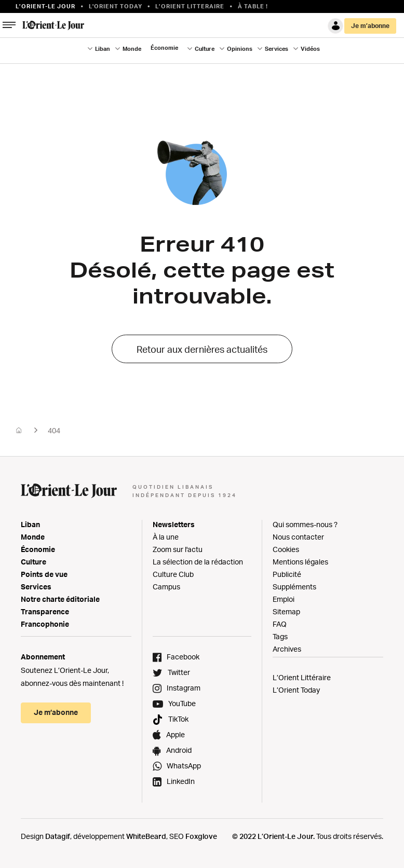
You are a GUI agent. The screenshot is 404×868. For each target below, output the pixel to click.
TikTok (178, 719)
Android (179, 750)
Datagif (58, 836)
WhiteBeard (146, 836)
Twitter (179, 672)
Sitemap (286, 611)
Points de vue (44, 574)
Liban (103, 49)
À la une (166, 537)
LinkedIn (181, 781)
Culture (205, 49)
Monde (132, 49)
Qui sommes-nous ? (305, 524)
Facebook (183, 657)
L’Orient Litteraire (190, 6)
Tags (280, 636)
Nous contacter (298, 537)
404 (54, 430)
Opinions (240, 49)
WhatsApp (184, 766)
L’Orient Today (296, 690)
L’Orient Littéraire (302, 677)
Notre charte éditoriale (60, 599)
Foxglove (201, 836)
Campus (166, 587)
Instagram (184, 688)
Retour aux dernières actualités (202, 349)
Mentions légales (300, 562)
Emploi (284, 599)
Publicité (287, 574)
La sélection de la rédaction (198, 562)
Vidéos (310, 49)
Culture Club (173, 574)
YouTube (182, 703)
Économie (164, 48)
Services (277, 49)
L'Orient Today (116, 6)
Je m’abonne (370, 26)
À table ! (253, 6)
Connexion (335, 26)
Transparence (45, 611)
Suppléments (294, 587)
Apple (176, 734)
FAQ (280, 624)
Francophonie (45, 624)
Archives (287, 649)
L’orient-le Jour (45, 6)
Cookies (286, 549)
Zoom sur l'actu (178, 549)
